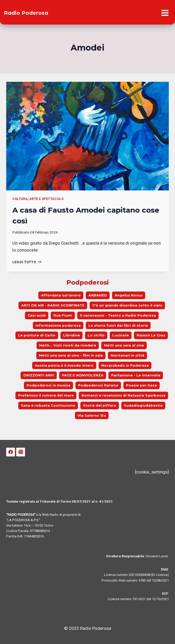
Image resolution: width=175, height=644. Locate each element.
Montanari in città (127, 355)
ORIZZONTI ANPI (39, 375)
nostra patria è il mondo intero (64, 365)
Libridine (72, 335)
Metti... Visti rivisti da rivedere (68, 345)
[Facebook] (11, 452)
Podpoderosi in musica (48, 385)
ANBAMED (98, 295)
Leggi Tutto (27, 262)
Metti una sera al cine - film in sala (71, 355)
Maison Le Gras (151, 335)
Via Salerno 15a (92, 415)
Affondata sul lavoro (61, 295)
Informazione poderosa (58, 325)
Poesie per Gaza (141, 385)
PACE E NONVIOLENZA (83, 375)
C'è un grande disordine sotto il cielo (127, 305)
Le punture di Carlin (37, 335)
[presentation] (87, 136)
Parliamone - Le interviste (136, 375)
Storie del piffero (100, 405)
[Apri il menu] (165, 13)
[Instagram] (21, 452)
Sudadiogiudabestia (143, 405)
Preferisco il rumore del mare (46, 395)
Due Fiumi (63, 315)
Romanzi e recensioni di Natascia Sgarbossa (123, 395)
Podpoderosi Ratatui (98, 385)
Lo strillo (96, 335)
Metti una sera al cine (124, 345)
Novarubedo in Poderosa (125, 365)
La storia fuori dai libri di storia (118, 325)
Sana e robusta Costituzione (48, 405)
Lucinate (121, 335)
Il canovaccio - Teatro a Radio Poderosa (118, 315)
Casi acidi (37, 315)
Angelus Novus (129, 295)
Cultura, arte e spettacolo (38, 199)
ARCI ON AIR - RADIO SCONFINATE (53, 305)
